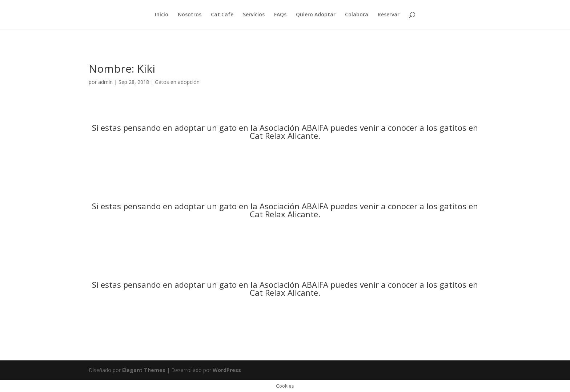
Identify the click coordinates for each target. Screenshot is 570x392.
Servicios (254, 15)
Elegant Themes (144, 370)
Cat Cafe (222, 15)
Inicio (162, 15)
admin (105, 82)
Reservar (389, 15)
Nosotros (190, 15)
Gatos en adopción (177, 82)
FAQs (280, 15)
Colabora (357, 15)
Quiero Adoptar (316, 15)
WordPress (227, 370)
